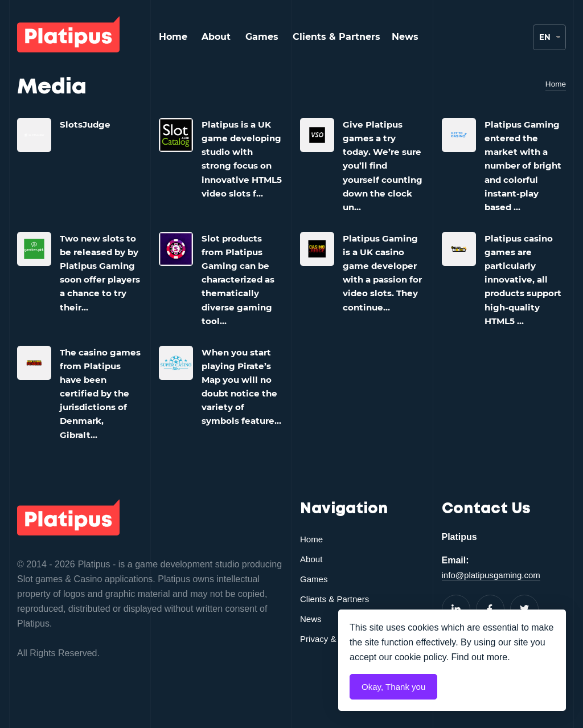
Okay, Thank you (395, 687)
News (405, 37)
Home (173, 37)
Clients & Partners (336, 37)
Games (262, 37)
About (216, 37)
